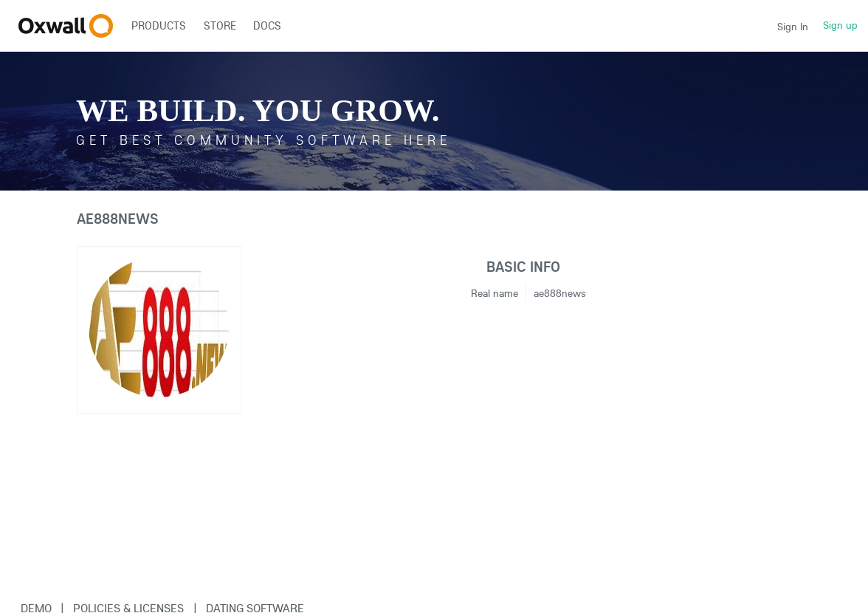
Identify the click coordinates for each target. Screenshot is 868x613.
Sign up (840, 25)
